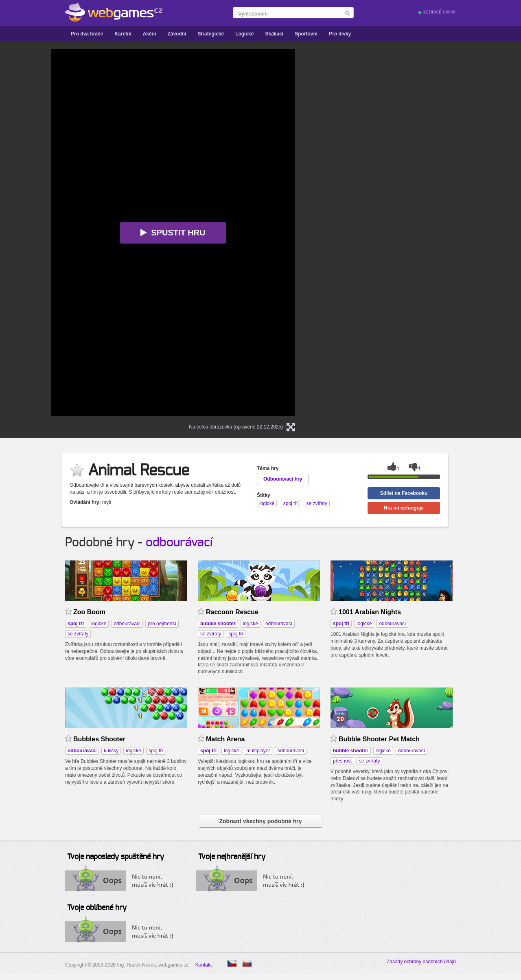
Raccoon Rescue (232, 612)
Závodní (177, 34)
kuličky (111, 751)
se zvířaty (78, 634)
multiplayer (258, 751)
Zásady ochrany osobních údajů (421, 962)
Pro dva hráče (87, 34)
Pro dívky (340, 34)
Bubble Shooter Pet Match (379, 739)
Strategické (211, 34)
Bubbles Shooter (99, 739)
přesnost (342, 761)
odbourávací (179, 543)
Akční (150, 34)
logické (99, 624)
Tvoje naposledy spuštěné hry (116, 857)
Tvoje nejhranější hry (232, 857)
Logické (244, 34)
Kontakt (204, 965)
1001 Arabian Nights (370, 612)
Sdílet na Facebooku (404, 493)
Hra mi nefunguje (404, 508)
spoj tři (235, 634)
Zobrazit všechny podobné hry (260, 821)
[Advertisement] (409, 171)
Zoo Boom (89, 612)
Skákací (274, 34)
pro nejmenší (162, 624)
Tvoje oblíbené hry (97, 908)
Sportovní (306, 34)
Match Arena (225, 739)
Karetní (123, 34)
